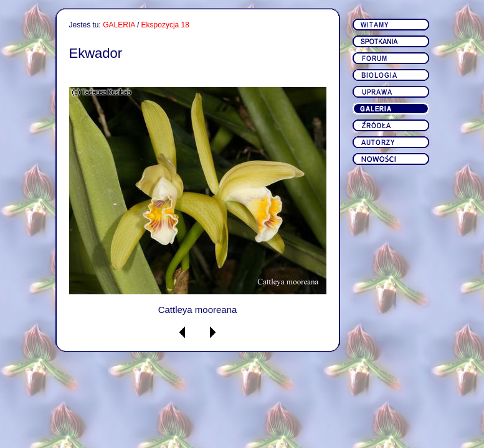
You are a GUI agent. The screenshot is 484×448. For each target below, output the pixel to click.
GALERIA (119, 25)
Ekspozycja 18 (165, 25)
